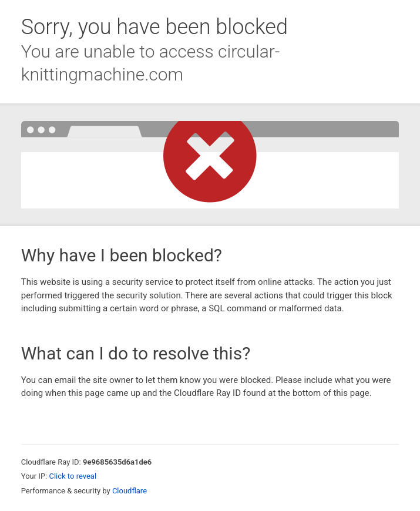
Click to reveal (73, 476)
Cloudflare (130, 491)
